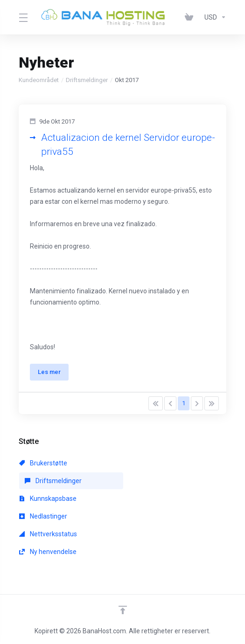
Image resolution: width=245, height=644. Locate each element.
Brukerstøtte (43, 463)
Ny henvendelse (48, 552)
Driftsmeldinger (87, 80)
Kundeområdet (39, 80)
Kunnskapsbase (48, 499)
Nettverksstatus (48, 534)
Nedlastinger (43, 516)
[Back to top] (123, 610)
